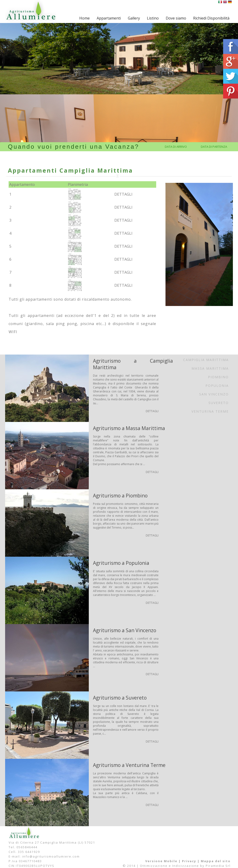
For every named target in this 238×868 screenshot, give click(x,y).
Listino (153, 18)
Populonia (217, 386)
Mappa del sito (216, 861)
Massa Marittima (210, 368)
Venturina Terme (210, 411)
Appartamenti (109, 18)
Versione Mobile (161, 861)
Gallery (134, 18)
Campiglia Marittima (206, 360)
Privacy (189, 861)
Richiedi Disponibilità (211, 18)
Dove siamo (176, 18)
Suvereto (219, 403)
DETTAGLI (123, 194)
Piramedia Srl (218, 866)
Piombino (218, 377)
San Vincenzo (214, 394)
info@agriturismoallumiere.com (51, 856)
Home (84, 18)
